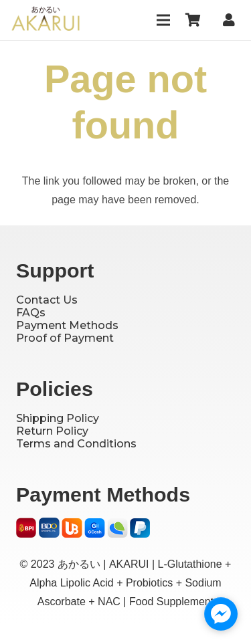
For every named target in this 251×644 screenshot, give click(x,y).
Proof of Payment (65, 338)
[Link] (232, 20)
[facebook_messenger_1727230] (221, 614)
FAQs (31, 313)
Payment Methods (67, 325)
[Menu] (163, 20)
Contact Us (47, 300)
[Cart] (193, 20)
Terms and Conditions (76, 444)
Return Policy (52, 431)
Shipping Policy (58, 418)
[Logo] (46, 20)
